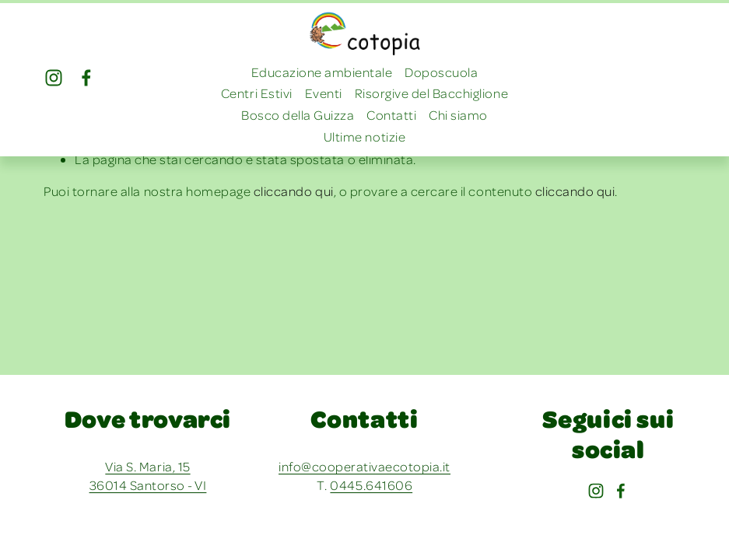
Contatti (391, 115)
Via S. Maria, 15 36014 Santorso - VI (148, 476)
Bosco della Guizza (298, 115)
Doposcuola (441, 72)
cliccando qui (294, 191)
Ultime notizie (364, 136)
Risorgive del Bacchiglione (431, 93)
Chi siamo (458, 115)
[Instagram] (54, 78)
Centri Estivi (257, 93)
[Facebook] (86, 78)
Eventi (324, 93)
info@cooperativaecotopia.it (364, 466)
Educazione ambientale (322, 72)
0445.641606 (371, 485)
